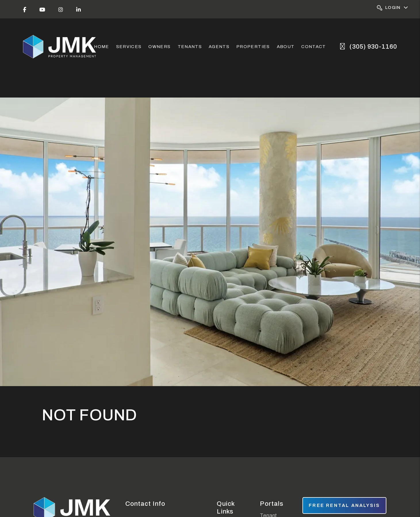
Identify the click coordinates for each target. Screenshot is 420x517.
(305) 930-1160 (373, 47)
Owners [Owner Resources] (159, 47)
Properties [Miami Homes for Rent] (253, 47)
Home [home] (101, 47)
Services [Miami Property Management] (129, 47)
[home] (60, 47)
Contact (313, 47)
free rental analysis (344, 505)
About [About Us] (286, 47)
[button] (25, 9)
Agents (219, 47)
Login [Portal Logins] (393, 8)
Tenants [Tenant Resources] (190, 47)
